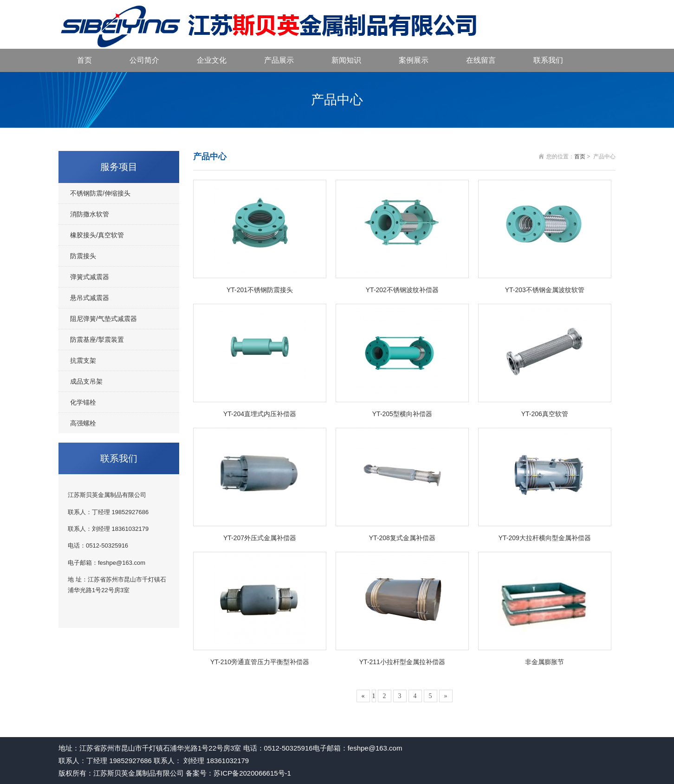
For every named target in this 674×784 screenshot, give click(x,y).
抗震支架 (83, 360)
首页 (84, 60)
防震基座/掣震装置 (97, 340)
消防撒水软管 (90, 214)
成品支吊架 (86, 381)
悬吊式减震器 (90, 298)
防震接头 (83, 256)
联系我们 (548, 60)
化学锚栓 (83, 402)
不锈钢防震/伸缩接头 (100, 193)
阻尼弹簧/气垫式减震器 (104, 319)
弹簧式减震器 (90, 277)
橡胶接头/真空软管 (97, 235)
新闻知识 (346, 60)
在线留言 (481, 60)
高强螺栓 (83, 423)
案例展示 (414, 60)
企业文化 (212, 60)
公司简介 (144, 60)
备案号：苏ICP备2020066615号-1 (238, 773)
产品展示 (279, 60)
